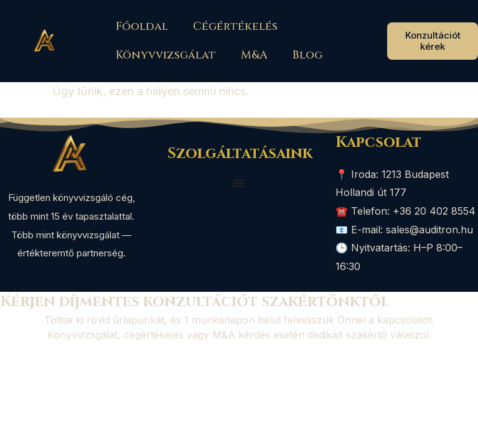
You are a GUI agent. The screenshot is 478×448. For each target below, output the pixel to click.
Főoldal (142, 26)
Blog (307, 55)
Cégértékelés (235, 26)
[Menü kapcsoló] (239, 183)
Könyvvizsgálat (166, 55)
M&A (254, 55)
